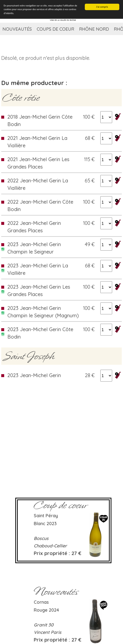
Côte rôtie (21, 98)
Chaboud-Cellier (50, 546)
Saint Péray (46, 516)
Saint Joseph (28, 356)
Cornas (41, 602)
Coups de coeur (55, 29)
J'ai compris (102, 7)
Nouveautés (17, 29)
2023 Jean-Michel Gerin (34, 375)
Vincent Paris (48, 632)
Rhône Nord (94, 29)
